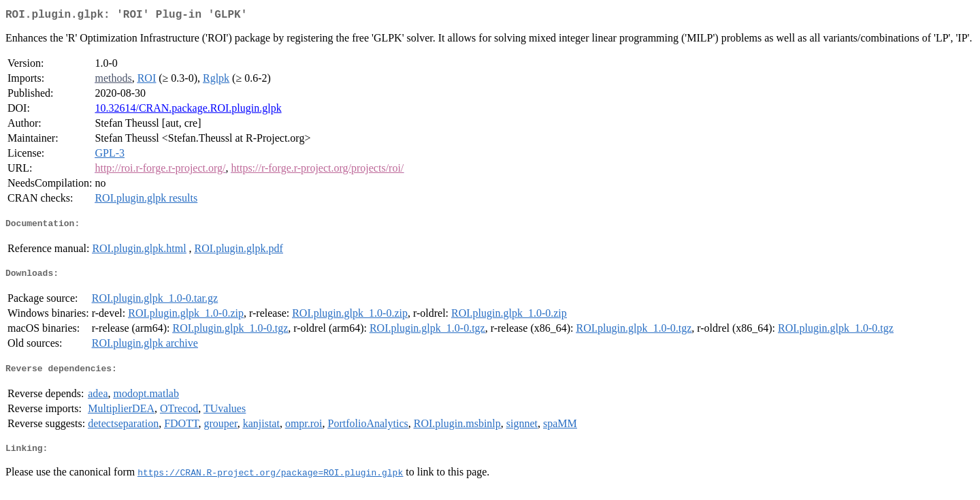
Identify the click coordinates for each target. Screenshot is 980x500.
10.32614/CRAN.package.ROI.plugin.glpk (188, 111)
